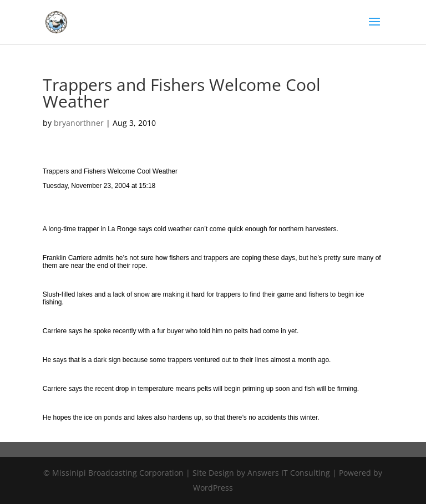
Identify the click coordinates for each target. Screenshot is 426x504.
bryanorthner (79, 123)
